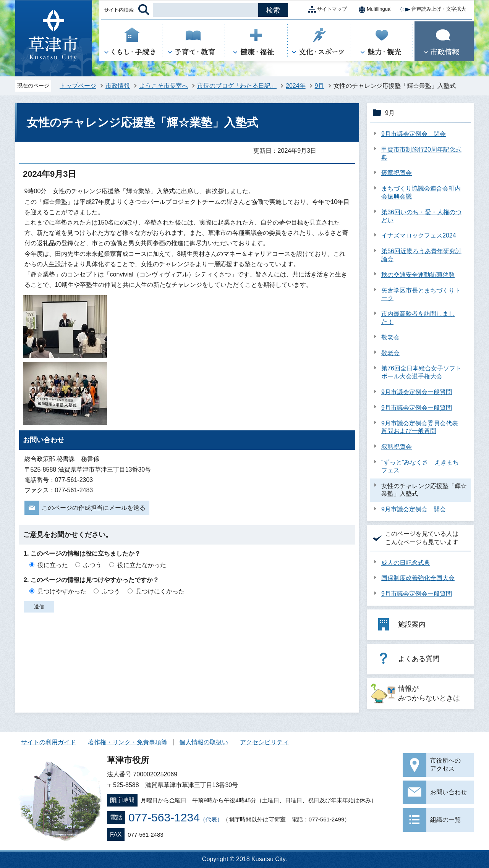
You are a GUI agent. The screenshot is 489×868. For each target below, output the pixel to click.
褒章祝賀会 (397, 173)
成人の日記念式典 (406, 563)
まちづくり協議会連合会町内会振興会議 (421, 192)
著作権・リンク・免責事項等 (128, 742)
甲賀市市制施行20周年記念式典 (421, 154)
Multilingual (373, 10)
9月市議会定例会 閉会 (414, 134)
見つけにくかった (160, 591)
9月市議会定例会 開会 (414, 509)
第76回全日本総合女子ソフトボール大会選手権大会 (421, 372)
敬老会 (390, 337)
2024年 (296, 86)
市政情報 (118, 86)
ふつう (92, 565)
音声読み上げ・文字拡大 (433, 10)
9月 (320, 86)
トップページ (78, 86)
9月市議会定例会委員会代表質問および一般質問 (420, 427)
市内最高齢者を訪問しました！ (418, 318)
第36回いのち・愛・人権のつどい (421, 216)
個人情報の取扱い (204, 742)
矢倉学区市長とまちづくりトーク (421, 294)
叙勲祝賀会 (397, 447)
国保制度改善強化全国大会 (418, 578)
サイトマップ (326, 10)
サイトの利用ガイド (49, 742)
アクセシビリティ (264, 742)
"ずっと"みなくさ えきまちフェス (420, 466)
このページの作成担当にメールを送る (94, 508)
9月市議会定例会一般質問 (417, 392)
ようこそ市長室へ (164, 86)
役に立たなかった (142, 565)
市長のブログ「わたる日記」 (237, 86)
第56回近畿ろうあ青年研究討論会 (421, 255)
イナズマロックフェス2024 (419, 235)
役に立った (53, 565)
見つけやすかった (62, 591)
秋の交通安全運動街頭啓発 (418, 275)
